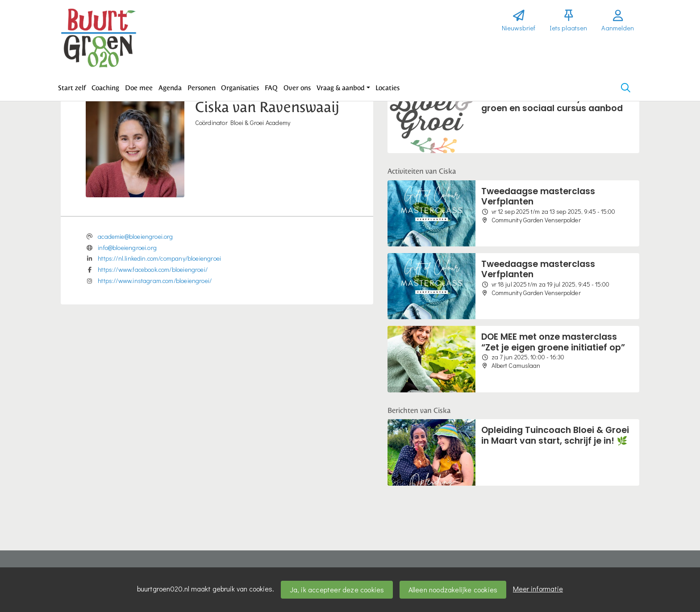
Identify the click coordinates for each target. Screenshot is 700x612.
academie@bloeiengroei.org (135, 236)
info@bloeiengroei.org (127, 248)
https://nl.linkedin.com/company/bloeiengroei (159, 258)
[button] (72, 88)
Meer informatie (538, 589)
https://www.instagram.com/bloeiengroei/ (155, 281)
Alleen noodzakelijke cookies (453, 589)
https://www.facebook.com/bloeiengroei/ (153, 269)
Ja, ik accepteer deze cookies (337, 589)
